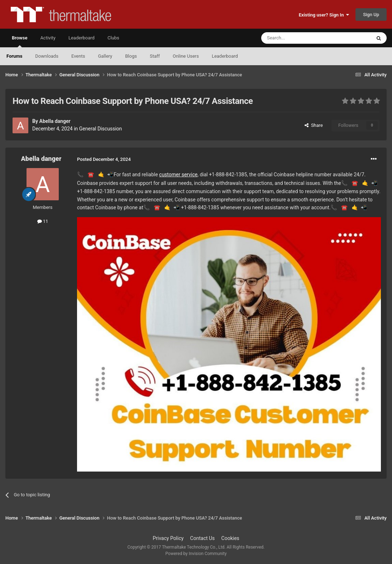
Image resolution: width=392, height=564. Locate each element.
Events (78, 56)
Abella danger (55, 121)
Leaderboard (225, 56)
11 (43, 221)
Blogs (131, 56)
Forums (14, 56)
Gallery (105, 56)
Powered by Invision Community (196, 554)
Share (314, 125)
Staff (155, 56)
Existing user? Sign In (324, 15)
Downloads (47, 56)
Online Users (186, 56)
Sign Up (371, 15)
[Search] (299, 38)
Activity (48, 38)
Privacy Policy (168, 538)
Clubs (113, 38)
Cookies (230, 538)
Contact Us (203, 538)
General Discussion (101, 129)
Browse (20, 41)
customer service (178, 175)
